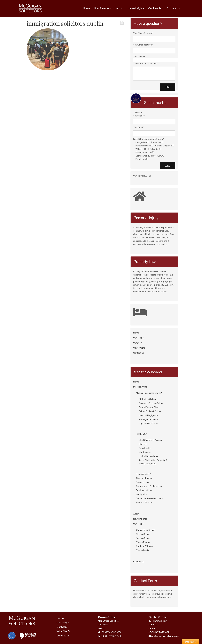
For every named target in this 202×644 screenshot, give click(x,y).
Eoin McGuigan (143, 538)
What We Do (139, 348)
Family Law (141, 434)
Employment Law (144, 490)
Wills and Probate (144, 502)
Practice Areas (102, 8)
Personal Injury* (143, 474)
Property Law (142, 482)
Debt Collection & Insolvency (150, 498)
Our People (155, 8)
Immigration (142, 494)
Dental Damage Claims (150, 407)
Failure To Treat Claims (150, 411)
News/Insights (136, 8)
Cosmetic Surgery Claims (151, 403)
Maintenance (145, 452)
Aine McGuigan (143, 534)
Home (86, 8)
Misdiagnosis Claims (148, 419)
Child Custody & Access (150, 440)
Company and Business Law (149, 486)
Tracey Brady (142, 550)
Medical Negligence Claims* (149, 393)
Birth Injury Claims (147, 399)
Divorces (143, 444)
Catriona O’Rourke (145, 546)
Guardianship (145, 448)
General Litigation (144, 478)
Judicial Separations (148, 456)
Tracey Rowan (143, 542)
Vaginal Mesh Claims (148, 423)
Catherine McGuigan (146, 530)
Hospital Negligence (148, 415)
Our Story (138, 343)
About (120, 8)
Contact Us (173, 8)
